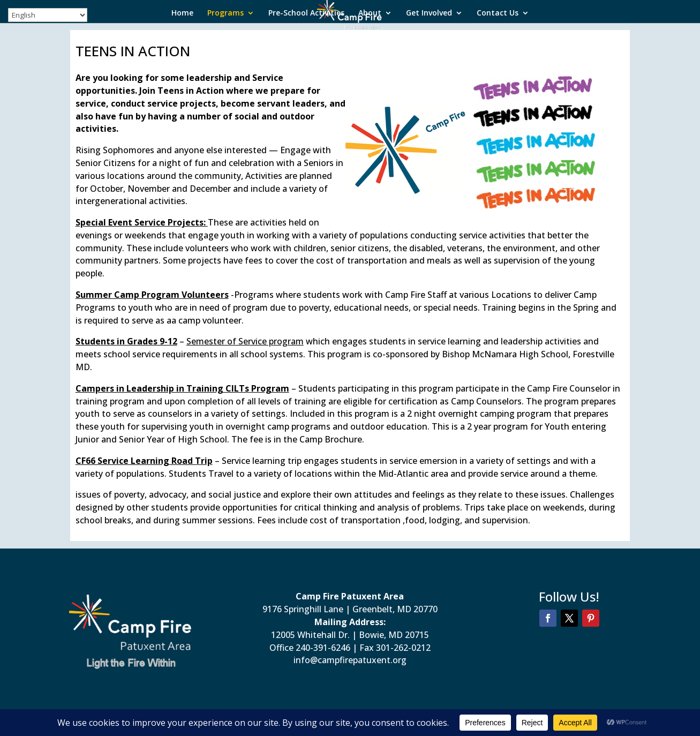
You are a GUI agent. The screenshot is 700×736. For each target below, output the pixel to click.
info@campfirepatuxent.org (350, 660)
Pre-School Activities (306, 13)
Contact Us (498, 13)
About (370, 13)
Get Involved (429, 13)
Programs (225, 13)
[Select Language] (48, 15)
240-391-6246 (323, 648)
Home (182, 13)
